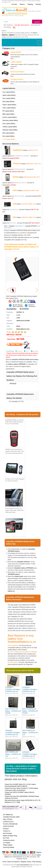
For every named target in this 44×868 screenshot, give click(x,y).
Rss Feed (6, 838)
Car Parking (7, 27)
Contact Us (7, 831)
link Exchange (7, 833)
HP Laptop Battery (8, 111)
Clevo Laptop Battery (9, 108)
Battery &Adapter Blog (10, 836)
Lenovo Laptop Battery (10, 117)
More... (13, 59)
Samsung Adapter (9, 847)
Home (6, 226)
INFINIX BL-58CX (20, 183)
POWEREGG (18, 150)
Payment (6, 829)
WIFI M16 (13, 223)
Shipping (30, 4)
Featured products (9, 840)
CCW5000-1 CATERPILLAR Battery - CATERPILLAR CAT (13, 689)
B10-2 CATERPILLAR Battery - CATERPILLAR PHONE (30, 711)
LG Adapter (7, 843)
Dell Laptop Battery (8, 102)
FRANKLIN (17, 164)
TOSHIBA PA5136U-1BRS (11, 817)
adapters (12, 35)
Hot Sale (14, 4)
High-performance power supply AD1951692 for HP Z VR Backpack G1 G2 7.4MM (23, 801)
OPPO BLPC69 (19, 196)
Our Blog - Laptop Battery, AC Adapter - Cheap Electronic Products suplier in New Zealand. (22, 769)
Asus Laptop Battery (9, 98)
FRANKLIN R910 (20, 169)
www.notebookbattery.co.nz (25, 865)
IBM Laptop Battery (9, 114)
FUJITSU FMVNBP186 (10, 824)
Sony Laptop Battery (9, 124)
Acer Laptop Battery (9, 92)
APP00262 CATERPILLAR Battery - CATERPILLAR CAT (13, 733)
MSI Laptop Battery (9, 133)
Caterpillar (12, 226)
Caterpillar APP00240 (31, 226)
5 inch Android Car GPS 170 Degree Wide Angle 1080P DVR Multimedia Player (14, 510)
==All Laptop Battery (9, 139)
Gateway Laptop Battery (10, 130)
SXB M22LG (13, 210)
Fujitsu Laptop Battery (9, 105)
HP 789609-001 (8, 815)
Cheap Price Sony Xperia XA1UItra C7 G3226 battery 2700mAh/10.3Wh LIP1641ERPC (21, 789)
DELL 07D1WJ (8, 819)
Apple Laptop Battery (9, 95)
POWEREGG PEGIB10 (22, 156)
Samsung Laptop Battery (10, 120)
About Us (10, 862)
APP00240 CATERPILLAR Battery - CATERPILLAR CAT (30, 754)
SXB (14, 204)
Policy (29, 862)
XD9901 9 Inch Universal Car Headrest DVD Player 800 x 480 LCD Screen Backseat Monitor (14, 451)
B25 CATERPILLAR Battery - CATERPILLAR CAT (13, 754)
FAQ (33, 862)
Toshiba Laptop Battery (10, 127)
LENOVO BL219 (8, 822)
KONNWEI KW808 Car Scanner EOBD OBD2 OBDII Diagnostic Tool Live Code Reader (14, 422)
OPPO (15, 190)
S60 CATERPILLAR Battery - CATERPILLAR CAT (30, 733)
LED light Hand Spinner (22, 25)
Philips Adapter (8, 845)
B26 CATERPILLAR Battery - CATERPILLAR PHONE (13, 711)
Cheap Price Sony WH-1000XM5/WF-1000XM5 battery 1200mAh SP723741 (22, 797)
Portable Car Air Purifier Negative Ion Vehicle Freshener (15, 480)
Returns (22, 4)
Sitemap (38, 4)
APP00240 (13, 384)
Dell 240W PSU (36, 25)
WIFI (15, 217)
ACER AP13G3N (8, 826)
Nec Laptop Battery (9, 136)
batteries (5, 35)
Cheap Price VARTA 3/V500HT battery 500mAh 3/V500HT (19, 793)
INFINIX (16, 177)
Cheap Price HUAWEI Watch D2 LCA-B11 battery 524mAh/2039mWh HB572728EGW (20, 785)
